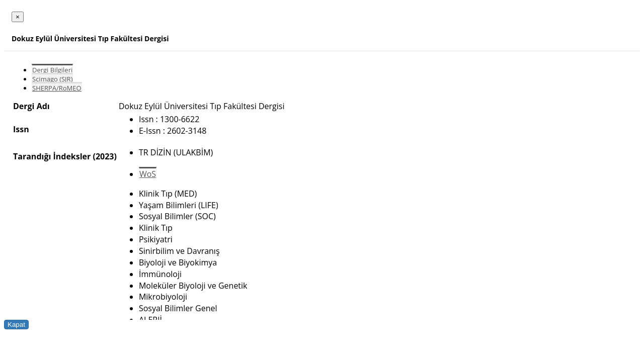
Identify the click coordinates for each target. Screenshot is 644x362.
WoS (148, 174)
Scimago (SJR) (52, 79)
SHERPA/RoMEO (57, 88)
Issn (21, 129)
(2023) (104, 156)
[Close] (18, 17)
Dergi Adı (31, 106)
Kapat (16, 325)
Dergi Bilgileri (52, 70)
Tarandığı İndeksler (52, 156)
